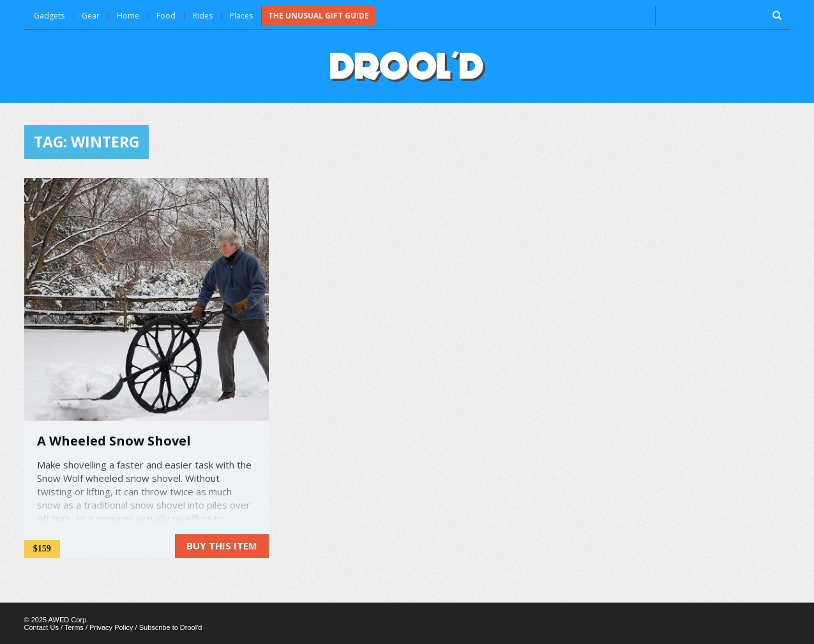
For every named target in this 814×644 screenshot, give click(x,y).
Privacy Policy (111, 627)
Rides (203, 16)
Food (166, 16)
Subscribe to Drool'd (171, 627)
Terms (74, 627)
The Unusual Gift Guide (319, 16)
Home (128, 16)
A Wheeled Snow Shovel (114, 441)
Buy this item (222, 546)
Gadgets (49, 16)
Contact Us (41, 627)
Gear (91, 16)
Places (241, 16)
